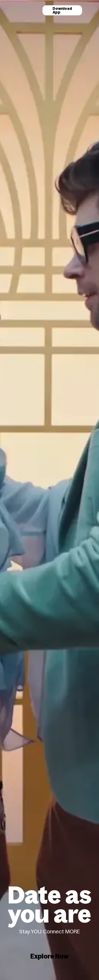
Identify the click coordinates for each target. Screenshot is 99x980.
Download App (62, 10)
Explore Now (49, 956)
